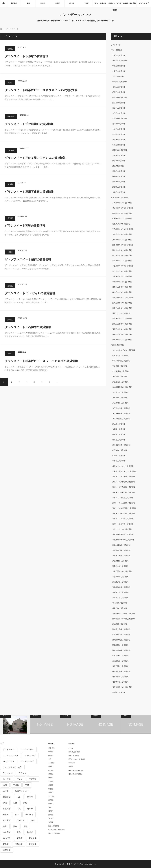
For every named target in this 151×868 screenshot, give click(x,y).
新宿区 (43, 3)
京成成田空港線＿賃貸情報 (122, 387)
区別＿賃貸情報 (100, 3)
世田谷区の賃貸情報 (120, 61)
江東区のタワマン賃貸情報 (122, 303)
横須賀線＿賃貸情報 (120, 603)
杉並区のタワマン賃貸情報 (122, 287)
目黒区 (51, 811)
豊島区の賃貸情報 (119, 192)
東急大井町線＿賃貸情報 (121, 556)
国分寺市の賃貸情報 (120, 97)
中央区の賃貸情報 (119, 66)
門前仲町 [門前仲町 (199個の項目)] (19, 844)
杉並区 (51, 789)
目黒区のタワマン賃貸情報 (122, 319)
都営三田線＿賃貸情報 (120, 666)
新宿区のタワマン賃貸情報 (122, 282)
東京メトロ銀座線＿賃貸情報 (123, 524)
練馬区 (10, 320)
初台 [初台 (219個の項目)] (15, 803)
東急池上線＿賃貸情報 (120, 566)
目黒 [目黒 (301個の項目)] (19, 832)
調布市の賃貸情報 (119, 187)
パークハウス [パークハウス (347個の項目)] (9, 761)
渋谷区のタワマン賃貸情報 (122, 308)
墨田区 (51, 774)
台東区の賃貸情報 (119, 87)
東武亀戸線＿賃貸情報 (120, 582)
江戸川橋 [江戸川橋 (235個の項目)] (21, 820)
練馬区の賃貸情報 (119, 176)
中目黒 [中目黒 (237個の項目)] (16, 785)
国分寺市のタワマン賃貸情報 (123, 245)
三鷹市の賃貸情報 (119, 55)
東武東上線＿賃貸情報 (120, 592)
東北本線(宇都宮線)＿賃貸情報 (123, 540)
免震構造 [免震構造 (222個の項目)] (7, 797)
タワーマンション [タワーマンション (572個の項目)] (10, 755)
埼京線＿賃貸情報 (119, 440)
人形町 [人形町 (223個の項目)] (6, 791)
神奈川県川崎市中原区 (76, 770)
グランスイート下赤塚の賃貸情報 (26, 56)
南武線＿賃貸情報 (119, 434)
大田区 (51, 778)
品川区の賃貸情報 (119, 92)
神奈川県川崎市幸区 (75, 774)
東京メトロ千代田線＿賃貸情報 (124, 487)
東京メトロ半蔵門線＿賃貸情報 (124, 492)
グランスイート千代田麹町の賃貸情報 (29, 124)
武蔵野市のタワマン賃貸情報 (123, 298)
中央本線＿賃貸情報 (120, 366)
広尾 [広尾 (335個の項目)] (19, 809)
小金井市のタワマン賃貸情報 (123, 266)
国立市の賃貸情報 (119, 103)
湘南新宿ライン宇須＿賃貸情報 (124, 614)
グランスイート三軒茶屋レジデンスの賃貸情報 (35, 158)
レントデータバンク (75, 15)
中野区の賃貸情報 (119, 71)
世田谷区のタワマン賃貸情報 (123, 208)
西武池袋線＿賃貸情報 (120, 656)
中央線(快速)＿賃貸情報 (121, 371)
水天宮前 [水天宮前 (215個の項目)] (7, 820)
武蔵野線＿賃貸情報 (120, 608)
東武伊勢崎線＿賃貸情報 (121, 587)
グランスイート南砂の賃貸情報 (25, 226)
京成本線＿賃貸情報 (120, 398)
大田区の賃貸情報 (119, 113)
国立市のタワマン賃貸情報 (122, 250)
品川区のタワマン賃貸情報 (122, 240)
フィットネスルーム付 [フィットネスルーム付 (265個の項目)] (12, 767)
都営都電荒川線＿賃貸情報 (122, 687)
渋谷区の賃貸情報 (119, 161)
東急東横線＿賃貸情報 (120, 561)
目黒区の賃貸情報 (119, 171)
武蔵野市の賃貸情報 (120, 150)
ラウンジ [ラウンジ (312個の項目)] (23, 773)
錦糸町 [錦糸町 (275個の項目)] (6, 844)
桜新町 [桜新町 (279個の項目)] (6, 815)
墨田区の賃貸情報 (119, 108)
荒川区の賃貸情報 (119, 182)
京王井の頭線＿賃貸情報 (121, 408)
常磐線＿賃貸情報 (119, 461)
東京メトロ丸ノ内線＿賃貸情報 (124, 477)
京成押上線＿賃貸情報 (120, 392)
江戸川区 (51, 796)
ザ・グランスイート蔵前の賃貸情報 (28, 259)
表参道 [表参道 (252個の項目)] (20, 838)
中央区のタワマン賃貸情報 (122, 213)
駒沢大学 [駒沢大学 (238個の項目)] (33, 844)
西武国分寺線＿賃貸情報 (121, 629)
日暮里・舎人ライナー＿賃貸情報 (124, 471)
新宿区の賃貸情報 (119, 134)
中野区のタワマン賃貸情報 (122, 219)
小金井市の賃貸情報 (120, 119)
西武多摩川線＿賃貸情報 (121, 635)
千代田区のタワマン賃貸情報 (123, 229)
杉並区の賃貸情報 (119, 140)
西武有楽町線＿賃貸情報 (121, 650)
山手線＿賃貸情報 (119, 455)
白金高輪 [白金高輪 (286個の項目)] (7, 832)
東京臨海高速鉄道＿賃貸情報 (123, 535)
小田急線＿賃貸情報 (120, 450)
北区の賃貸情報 (118, 76)
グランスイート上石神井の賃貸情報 (28, 327)
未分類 (10, 184)
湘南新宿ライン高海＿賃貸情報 (124, 619)
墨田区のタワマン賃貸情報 (122, 255)
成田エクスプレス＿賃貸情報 (123, 466)
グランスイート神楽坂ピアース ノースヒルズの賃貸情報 (41, 361)
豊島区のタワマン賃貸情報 (122, 340)
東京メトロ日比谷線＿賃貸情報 (124, 503)
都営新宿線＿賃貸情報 (120, 677)
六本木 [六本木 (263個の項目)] (30, 797)
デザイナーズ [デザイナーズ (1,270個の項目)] (30, 755)
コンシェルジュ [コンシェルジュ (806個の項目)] (27, 749)
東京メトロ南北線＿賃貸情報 (123, 498)
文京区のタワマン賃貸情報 (122, 277)
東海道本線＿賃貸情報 (120, 598)
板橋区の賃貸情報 (119, 145)
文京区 (51, 781)
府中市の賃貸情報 (119, 124)
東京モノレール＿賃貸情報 (122, 529)
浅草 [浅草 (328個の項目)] (5, 826)
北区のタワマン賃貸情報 (121, 224)
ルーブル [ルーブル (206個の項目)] (7, 779)
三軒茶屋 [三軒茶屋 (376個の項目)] (33, 779)
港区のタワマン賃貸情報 (121, 313)
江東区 (86, 3)
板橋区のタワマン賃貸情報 (122, 292)
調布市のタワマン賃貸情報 (122, 334)
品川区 (72, 3)
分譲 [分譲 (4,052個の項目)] (5, 803)
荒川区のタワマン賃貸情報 (122, 329)
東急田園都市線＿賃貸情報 (122, 571)
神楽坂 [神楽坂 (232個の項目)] (30, 832)
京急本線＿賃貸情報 (120, 376)
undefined (72, 763)
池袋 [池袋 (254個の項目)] (33, 820)
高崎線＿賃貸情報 (119, 693)
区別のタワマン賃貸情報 (115, 5)
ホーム (71, 748)
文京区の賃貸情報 (119, 129)
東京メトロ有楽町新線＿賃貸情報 (124, 508)
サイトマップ (144, 3)
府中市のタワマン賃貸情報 (122, 271)
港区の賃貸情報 (118, 166)
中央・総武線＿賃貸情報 (121, 361)
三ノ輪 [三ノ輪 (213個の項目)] (20, 779)
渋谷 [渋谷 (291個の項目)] (15, 826)
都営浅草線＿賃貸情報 (120, 682)
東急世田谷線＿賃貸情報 (121, 545)
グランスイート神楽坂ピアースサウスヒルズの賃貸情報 (41, 90)
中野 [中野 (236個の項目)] (27, 785)
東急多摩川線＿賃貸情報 (121, 550)
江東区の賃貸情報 (119, 155)
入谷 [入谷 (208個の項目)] (19, 797)
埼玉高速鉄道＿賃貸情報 (121, 445)
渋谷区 (57, 3)
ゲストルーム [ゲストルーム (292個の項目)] (9, 749)
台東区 (10, 252)
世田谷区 (14, 3)
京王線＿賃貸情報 (119, 424)
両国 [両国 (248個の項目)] (5, 785)
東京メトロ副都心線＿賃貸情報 (124, 482)
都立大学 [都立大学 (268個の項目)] (33, 838)
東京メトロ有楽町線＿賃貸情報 (124, 513)
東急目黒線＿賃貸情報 (120, 577)
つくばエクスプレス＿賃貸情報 (124, 350)
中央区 (51, 752)
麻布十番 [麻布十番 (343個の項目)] (7, 850)
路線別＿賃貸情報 (129, 3)
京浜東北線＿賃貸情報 (120, 403)
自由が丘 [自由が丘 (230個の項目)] (7, 838)
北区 (50, 759)
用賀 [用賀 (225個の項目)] (25, 826)
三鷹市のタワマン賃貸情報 (122, 203)
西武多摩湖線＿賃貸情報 (121, 640)
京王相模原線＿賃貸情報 (121, 413)
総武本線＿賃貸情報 (120, 624)
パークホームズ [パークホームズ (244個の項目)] (27, 761)
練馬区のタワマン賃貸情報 (122, 324)
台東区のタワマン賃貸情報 (122, 234)
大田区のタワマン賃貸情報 (122, 261)
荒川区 (51, 818)
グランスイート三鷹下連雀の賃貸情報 (29, 192)
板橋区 (10, 49)
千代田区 (11, 117)
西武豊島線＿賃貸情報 (120, 661)
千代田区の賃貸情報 (120, 82)
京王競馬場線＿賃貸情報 (121, 419)
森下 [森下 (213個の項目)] (17, 815)
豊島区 (51, 822)
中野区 (51, 755)
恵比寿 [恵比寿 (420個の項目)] (30, 809)
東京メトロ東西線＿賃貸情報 (123, 519)
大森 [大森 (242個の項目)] (25, 803)
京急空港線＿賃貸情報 (120, 382)
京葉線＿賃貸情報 (119, 429)
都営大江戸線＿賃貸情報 (121, 671)
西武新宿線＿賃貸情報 (120, 645)
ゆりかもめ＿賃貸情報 (120, 356)
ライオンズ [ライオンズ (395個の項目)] (8, 773)
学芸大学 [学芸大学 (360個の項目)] (7, 809)
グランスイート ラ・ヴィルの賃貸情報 (30, 293)
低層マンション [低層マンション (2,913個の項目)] (22, 791)
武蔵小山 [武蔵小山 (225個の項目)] (29, 815)
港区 (28, 3)
